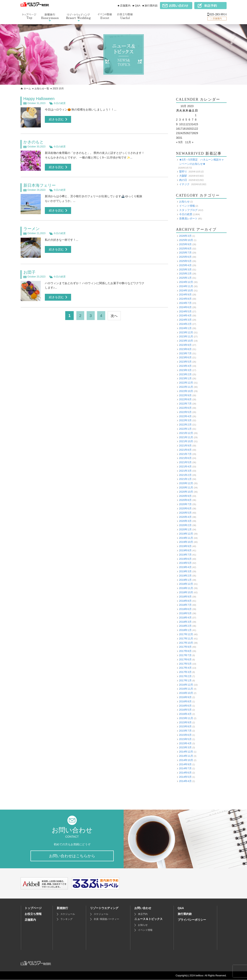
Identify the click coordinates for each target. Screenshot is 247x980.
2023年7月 (185, 353)
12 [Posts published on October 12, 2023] (187, 124)
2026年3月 (185, 236)
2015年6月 (185, 735)
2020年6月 (185, 508)
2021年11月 (186, 437)
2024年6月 (185, 307)
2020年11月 (186, 487)
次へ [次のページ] (115, 315)
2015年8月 (185, 726)
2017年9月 (185, 647)
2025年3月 (185, 269)
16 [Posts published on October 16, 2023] (178, 129)
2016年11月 (186, 689)
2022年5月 (185, 412)
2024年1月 (185, 328)
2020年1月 (185, 529)
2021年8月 (185, 450)
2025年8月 (185, 249)
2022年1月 (185, 429)
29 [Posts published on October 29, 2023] (197, 133)
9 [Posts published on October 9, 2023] (177, 124)
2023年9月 (185, 345)
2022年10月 (186, 391)
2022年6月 (185, 408)
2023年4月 (185, 366)
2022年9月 (185, 395)
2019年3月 (185, 571)
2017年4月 (185, 668)
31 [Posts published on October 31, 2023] (181, 138)
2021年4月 (185, 467)
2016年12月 (186, 685)
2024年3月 (185, 320)
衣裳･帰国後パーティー (106, 919)
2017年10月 (186, 643)
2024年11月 (186, 286)
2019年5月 (185, 563)
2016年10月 (186, 693)
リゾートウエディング (104, 908)
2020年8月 (185, 500)
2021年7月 (185, 454)
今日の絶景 (60, 103)
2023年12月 (186, 332)
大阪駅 (183, 176)
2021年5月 (185, 462)
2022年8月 (185, 399)
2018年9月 (185, 597)
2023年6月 (185, 357)
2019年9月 (185, 546)
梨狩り (183, 171)
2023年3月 (185, 370)
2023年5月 (185, 362)
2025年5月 (185, 261)
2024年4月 (185, 315)
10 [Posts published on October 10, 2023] (181, 124)
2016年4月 (185, 714)
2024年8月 (185, 299)
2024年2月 (185, 324)
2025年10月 (186, 240)
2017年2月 (185, 676)
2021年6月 (185, 458)
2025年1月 (185, 278)
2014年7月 (185, 768)
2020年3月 (185, 521)
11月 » (189, 142)
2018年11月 (186, 588)
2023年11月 (186, 336)
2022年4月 (185, 416)
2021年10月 (186, 441)
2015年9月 (185, 722)
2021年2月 (185, 475)
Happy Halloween (39, 99)
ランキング (66, 919)
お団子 (29, 272)
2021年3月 (185, 471)
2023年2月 (185, 374)
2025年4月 (185, 265)
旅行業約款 (185, 914)
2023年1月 (185, 378)
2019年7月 (185, 555)
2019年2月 (185, 576)
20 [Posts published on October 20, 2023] (190, 129)
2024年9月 (185, 295)
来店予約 (143, 914)
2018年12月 (186, 584)
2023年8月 (185, 349)
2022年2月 (185, 425)
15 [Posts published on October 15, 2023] (197, 124)
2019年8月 (185, 550)
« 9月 (179, 142)
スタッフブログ (188, 210)
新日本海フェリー (40, 185)
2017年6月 (185, 659)
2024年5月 (185, 311)
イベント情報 (187, 206)
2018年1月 (185, 630)
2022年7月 (185, 404)
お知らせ (184, 202)
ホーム (27, 89)
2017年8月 (185, 651)
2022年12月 (186, 383)
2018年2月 (185, 626)
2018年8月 (185, 601)
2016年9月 (185, 697)
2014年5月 (185, 777)
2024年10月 (186, 290)
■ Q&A (136, 6)
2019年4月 (185, 567)
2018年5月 (185, 613)
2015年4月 (185, 743)
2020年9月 (185, 496)
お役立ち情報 (33, 914)
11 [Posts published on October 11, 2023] (184, 124)
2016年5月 (185, 710)
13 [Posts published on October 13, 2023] (190, 124)
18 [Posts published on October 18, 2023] (184, 129)
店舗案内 (30, 920)
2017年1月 (185, 680)
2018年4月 (185, 618)
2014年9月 (185, 764)
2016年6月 (185, 706)
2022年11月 (186, 387)
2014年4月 (185, 781)
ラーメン (32, 228)
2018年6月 (185, 609)
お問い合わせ (143, 908)
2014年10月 (186, 760)
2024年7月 (185, 303)
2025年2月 (185, 274)
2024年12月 (186, 282)
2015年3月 (185, 747)
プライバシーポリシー (192, 920)
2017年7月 (185, 655)
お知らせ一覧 (42, 89)
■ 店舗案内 (124, 6)
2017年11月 (186, 639)
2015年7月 (185, 731)
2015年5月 (185, 739)
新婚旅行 (62, 908)
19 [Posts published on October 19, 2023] (187, 129)
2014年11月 (186, 756)
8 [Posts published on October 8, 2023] (196, 120)
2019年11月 (186, 538)
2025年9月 (185, 244)
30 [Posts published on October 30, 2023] (178, 138)
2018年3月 (185, 622)
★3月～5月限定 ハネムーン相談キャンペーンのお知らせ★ (202, 162)
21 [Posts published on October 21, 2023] (193, 129)
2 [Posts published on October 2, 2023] (177, 120)
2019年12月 (186, 534)
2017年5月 (185, 664)
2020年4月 (185, 517)
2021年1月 (185, 479)
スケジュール (68, 914)
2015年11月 (186, 718)
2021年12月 (186, 433)
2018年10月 (186, 592)
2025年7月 (185, 253)
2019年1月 (185, 580)
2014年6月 (185, 773)
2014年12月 (186, 752)
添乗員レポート (188, 218)
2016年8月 (185, 701)
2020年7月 (185, 504)
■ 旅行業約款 (150, 6)
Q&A (181, 908)
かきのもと (34, 142)
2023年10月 (186, 341)
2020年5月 (185, 513)
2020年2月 (185, 525)
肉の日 (183, 180)
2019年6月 (185, 559)
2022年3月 (185, 420)
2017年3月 (185, 672)
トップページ (33, 908)
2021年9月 (185, 446)
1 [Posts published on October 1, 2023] (196, 115)
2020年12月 (186, 483)
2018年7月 (185, 605)
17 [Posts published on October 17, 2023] (181, 129)
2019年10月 (186, 542)
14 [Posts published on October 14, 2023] (193, 124)
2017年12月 (186, 634)
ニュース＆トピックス (148, 919)
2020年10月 (186, 492)
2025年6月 (185, 257)
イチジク (184, 184)
